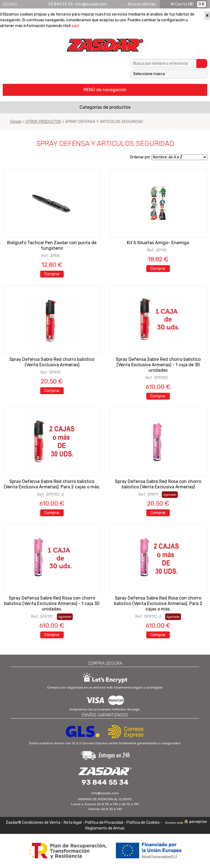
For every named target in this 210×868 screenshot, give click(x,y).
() (182, 4)
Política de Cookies (143, 823)
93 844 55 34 (60, 4)
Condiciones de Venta (41, 823)
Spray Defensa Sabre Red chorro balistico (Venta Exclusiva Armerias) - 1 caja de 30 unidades (158, 365)
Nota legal (73, 823)
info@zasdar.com (91, 4)
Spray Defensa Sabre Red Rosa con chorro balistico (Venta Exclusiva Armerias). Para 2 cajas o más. (158, 603)
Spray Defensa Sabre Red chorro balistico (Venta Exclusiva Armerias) (52, 362)
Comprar (52, 274)
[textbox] (164, 64)
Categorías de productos (105, 107)
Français (36, 4)
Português (43, 4)
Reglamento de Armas (105, 828)
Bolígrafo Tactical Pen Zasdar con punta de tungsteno (52, 245)
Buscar (202, 64)
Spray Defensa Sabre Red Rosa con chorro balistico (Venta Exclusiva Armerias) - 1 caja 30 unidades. (52, 603)
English (28, 4)
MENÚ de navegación (105, 90)
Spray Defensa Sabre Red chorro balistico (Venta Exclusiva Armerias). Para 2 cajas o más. (52, 484)
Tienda (15, 122)
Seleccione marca (149, 74)
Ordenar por (140, 157)
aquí (75, 26)
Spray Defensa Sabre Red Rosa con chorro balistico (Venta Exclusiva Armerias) (158, 484)
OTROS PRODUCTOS (43, 122)
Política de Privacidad (104, 823)
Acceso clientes (142, 4)
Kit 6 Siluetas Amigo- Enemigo (158, 243)
